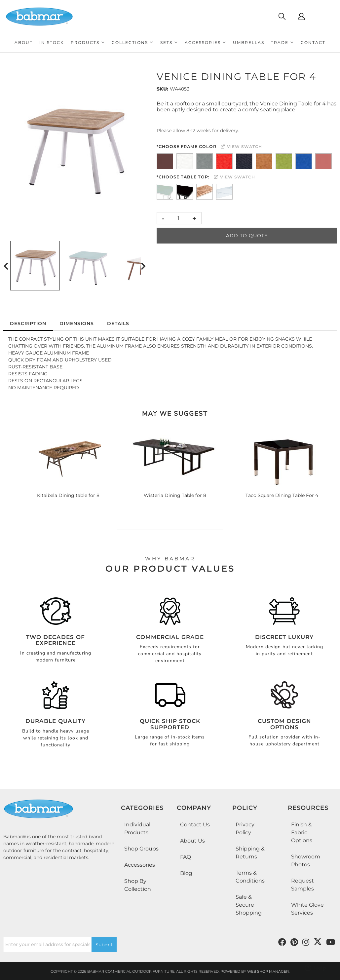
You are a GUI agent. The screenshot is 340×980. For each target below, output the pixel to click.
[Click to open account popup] (301, 17)
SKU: (162, 89)
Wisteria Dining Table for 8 (175, 495)
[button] (88, 42)
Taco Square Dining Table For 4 (282, 495)
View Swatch (241, 147)
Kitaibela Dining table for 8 (68, 495)
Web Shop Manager (268, 971)
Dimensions (77, 323)
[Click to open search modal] (282, 17)
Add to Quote (247, 236)
